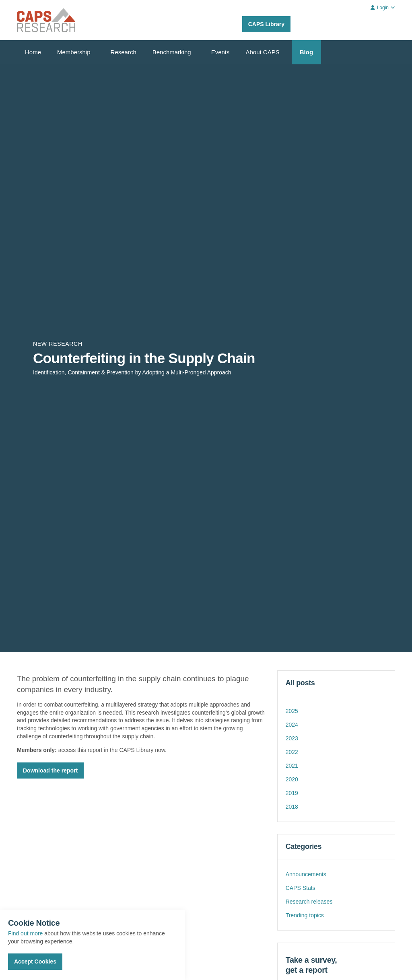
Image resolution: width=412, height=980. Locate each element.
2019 (292, 793)
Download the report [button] (50, 770)
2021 (292, 766)
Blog (306, 52)
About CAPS (263, 52)
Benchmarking (172, 52)
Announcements (306, 874)
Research (124, 52)
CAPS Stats (301, 888)
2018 (292, 807)
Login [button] (383, 8)
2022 (292, 752)
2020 (292, 779)
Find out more (25, 933)
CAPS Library (266, 24)
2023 (292, 738)
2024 (292, 725)
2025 (292, 711)
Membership (74, 52)
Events (220, 52)
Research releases (309, 902)
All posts (300, 683)
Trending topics (305, 915)
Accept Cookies (35, 962)
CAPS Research (46, 20)
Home (33, 52)
